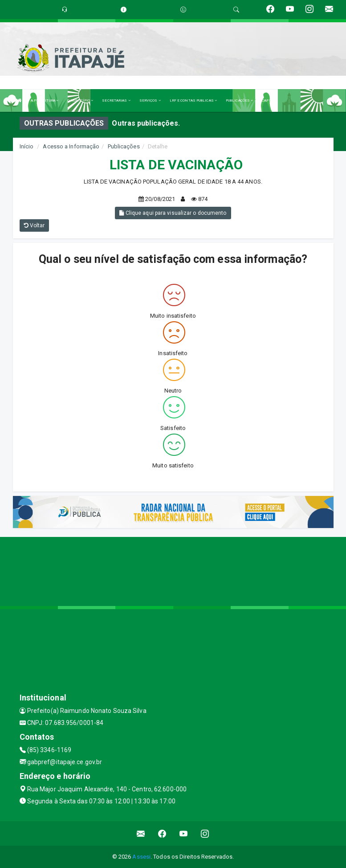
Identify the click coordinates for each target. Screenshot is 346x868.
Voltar (35, 225)
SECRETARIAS (116, 100)
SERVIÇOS (150, 100)
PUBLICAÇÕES (239, 100)
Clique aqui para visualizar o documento (173, 213)
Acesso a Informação (71, 146)
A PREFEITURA (45, 100)
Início (27, 146)
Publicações (124, 146)
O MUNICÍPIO (80, 100)
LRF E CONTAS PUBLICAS (193, 100)
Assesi (141, 857)
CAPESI (269, 100)
